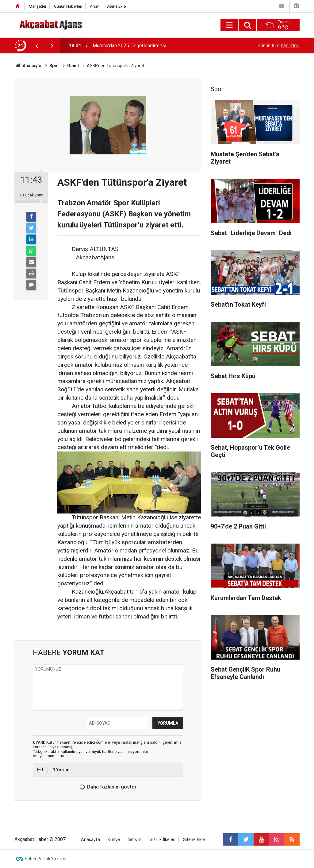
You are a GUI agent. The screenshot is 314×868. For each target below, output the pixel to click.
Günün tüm (279, 46)
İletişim (135, 840)
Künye (114, 840)
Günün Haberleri (68, 6)
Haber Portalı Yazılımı (46, 859)
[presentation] (36, 46)
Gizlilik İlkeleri (162, 840)
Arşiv (94, 6)
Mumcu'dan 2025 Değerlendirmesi (129, 46)
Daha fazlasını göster (107, 787)
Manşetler (38, 6)
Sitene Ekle (116, 6)
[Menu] (229, 25)
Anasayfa (90, 840)
